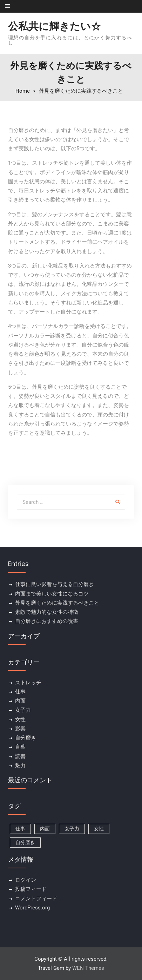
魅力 (20, 765)
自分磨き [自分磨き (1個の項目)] (25, 842)
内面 (20, 701)
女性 (20, 719)
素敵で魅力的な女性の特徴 (47, 612)
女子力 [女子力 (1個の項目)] (72, 829)
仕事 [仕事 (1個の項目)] (20, 829)
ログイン (26, 880)
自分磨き (26, 738)
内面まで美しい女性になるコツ (52, 594)
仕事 (20, 692)
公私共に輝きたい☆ (55, 26)
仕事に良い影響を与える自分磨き (55, 584)
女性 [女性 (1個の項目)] (99, 829)
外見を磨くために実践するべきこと (57, 603)
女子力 (23, 710)
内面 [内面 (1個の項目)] (45, 829)
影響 (20, 729)
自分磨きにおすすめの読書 (47, 621)
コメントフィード (36, 899)
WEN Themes (88, 968)
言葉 (20, 747)
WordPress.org (32, 908)
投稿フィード (31, 889)
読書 (20, 756)
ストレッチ (28, 683)
